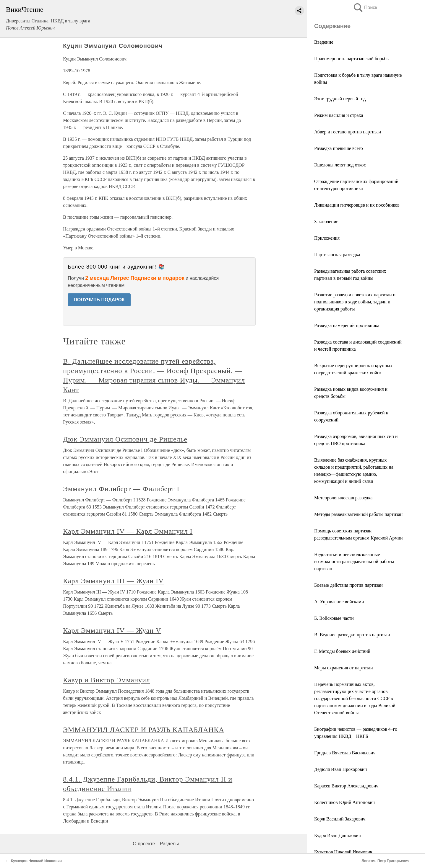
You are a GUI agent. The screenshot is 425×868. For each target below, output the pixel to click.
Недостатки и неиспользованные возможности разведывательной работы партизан (354, 561)
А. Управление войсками (339, 602)
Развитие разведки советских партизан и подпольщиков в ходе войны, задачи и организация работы (355, 302)
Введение (324, 42)
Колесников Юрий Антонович (344, 802)
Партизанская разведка (337, 255)
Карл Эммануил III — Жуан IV (113, 581)
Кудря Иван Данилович (338, 835)
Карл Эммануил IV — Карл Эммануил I (128, 531)
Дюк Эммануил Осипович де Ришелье (125, 439)
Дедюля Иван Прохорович (340, 769)
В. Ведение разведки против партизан (352, 635)
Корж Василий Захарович (340, 819)
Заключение (326, 222)
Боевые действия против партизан (348, 585)
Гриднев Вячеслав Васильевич (345, 753)
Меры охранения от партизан (344, 668)
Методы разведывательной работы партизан (358, 514)
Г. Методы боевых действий (342, 651)
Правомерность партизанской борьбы (352, 59)
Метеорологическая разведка (343, 498)
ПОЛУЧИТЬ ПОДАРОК (99, 300)
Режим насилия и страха (339, 115)
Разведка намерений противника (347, 325)
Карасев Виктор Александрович (346, 786)
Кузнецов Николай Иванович (343, 852)
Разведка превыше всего (339, 148)
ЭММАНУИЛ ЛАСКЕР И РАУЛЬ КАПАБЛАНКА (144, 730)
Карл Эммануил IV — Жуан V (112, 630)
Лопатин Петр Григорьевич (385, 861)
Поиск (365, 8)
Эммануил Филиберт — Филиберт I (121, 489)
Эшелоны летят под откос (340, 165)
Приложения (327, 238)
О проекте (144, 844)
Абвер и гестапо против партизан (348, 132)
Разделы (169, 844)
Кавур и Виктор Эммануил (107, 680)
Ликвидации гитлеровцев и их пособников (357, 205)
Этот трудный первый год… (342, 99)
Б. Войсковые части (334, 618)
